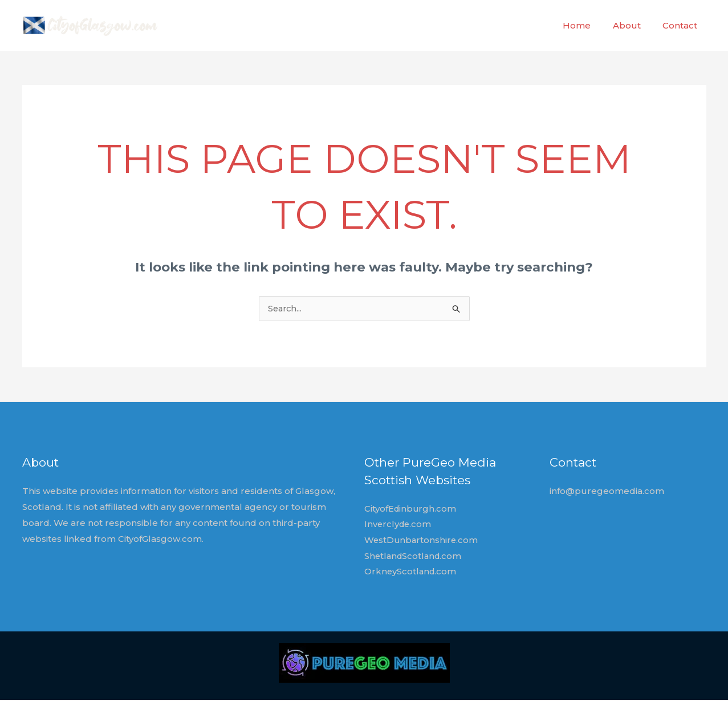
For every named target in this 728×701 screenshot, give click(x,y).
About (634, 25)
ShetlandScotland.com (415, 557)
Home (589, 25)
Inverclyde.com (399, 525)
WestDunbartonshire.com (422, 541)
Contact (682, 25)
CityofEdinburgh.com (411, 510)
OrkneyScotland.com (411, 573)
